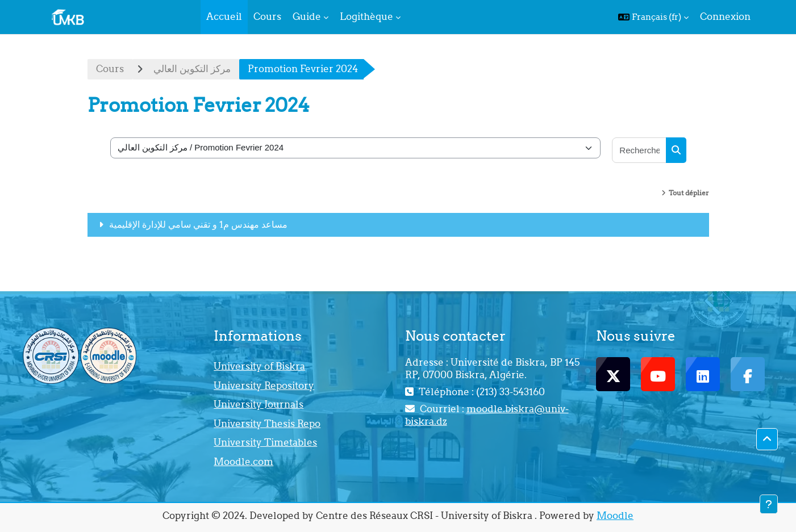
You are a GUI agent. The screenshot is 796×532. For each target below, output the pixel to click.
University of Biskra (259, 366)
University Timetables (265, 442)
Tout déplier (689, 193)
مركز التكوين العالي (192, 69)
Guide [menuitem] (307, 16)
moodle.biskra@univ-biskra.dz (487, 415)
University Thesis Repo (267, 424)
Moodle (615, 516)
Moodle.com (243, 462)
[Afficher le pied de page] (769, 504)
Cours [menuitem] (267, 16)
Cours (110, 69)
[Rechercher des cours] (639, 150)
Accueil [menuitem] (224, 16)
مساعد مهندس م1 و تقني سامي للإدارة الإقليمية (198, 224)
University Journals (259, 404)
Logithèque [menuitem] (366, 16)
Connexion (725, 16)
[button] (653, 17)
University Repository (264, 386)
